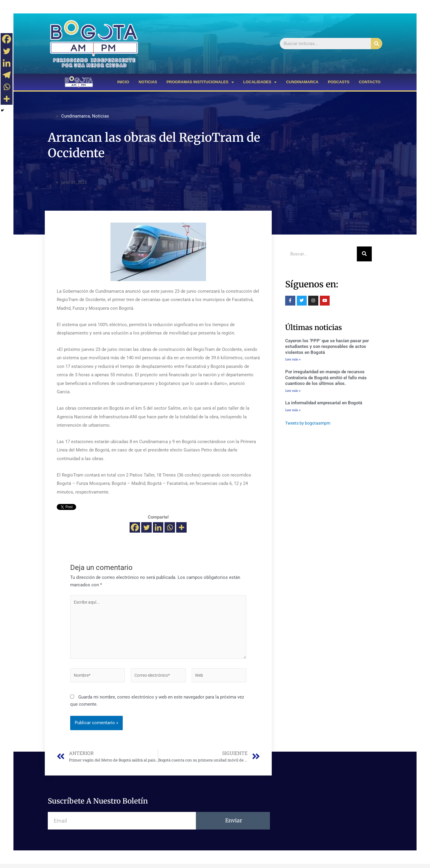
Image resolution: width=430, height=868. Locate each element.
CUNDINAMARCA (302, 82)
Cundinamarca (76, 116)
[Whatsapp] (170, 527)
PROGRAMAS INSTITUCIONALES (200, 82)
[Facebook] (135, 527)
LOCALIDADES (260, 82)
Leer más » (293, 359)
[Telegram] (7, 75)
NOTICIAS (148, 82)
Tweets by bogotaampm (309, 424)
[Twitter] (146, 527)
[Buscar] (377, 44)
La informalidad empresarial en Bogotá (324, 403)
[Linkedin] (158, 527)
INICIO (123, 82)
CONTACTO (370, 82)
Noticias (100, 116)
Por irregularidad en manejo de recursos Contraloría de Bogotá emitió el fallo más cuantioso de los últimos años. (326, 378)
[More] (181, 527)
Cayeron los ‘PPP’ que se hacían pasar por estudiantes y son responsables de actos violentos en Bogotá (327, 347)
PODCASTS (339, 82)
